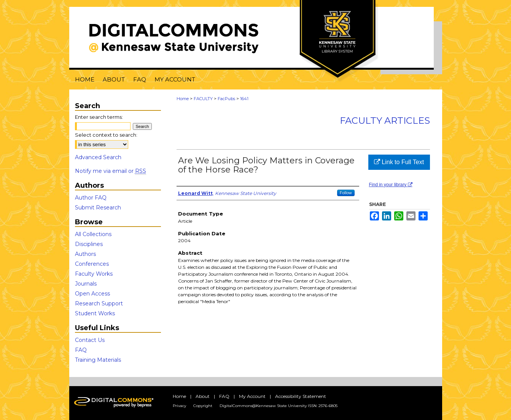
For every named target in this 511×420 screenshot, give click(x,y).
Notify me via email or (111, 171)
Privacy (179, 406)
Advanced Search (98, 157)
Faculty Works (94, 274)
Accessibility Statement (301, 396)
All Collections (93, 234)
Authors (85, 254)
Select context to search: (106, 135)
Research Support (99, 303)
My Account (252, 396)
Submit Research (98, 208)
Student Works (95, 313)
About (203, 396)
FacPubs (226, 99)
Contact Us (90, 340)
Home (183, 99)
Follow (346, 193)
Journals (86, 284)
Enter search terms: (99, 117)
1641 (244, 99)
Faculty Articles (385, 121)
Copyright (203, 406)
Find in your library (391, 185)
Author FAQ (91, 198)
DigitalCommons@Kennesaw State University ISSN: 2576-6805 (279, 406)
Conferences (92, 264)
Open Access (92, 294)
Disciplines (89, 244)
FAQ (81, 350)
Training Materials (98, 360)
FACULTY (203, 99)
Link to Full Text (399, 162)
